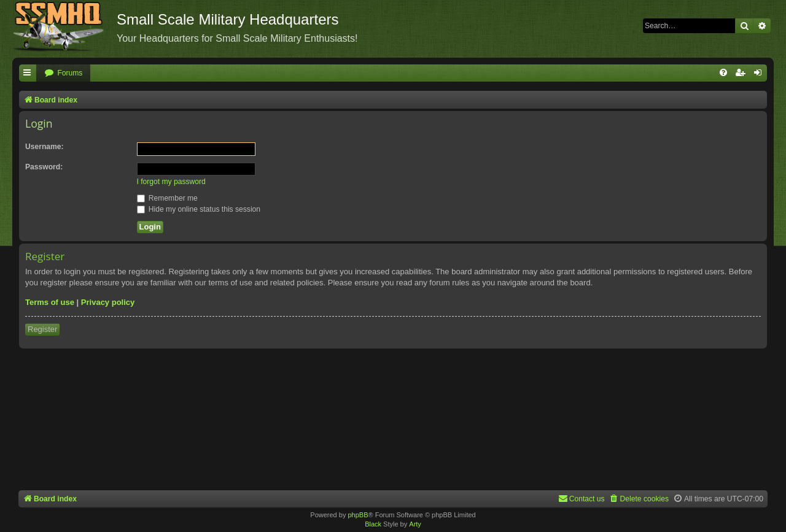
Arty (415, 524)
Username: (45, 147)
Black (373, 524)
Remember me (167, 198)
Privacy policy (108, 302)
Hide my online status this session (199, 209)
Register (42, 329)
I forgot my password (171, 182)
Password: (44, 167)
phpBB (358, 515)
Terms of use (50, 302)
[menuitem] (63, 73)
